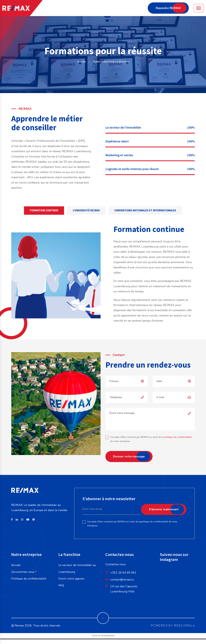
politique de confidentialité (178, 437)
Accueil (81, 62)
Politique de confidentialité (29, 579)
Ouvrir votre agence (72, 579)
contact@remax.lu (122, 580)
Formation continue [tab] (42, 210)
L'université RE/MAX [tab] (86, 210)
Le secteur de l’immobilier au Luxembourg (78, 569)
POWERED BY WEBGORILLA (173, 624)
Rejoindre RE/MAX (168, 8)
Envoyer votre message (130, 457)
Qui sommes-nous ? (24, 572)
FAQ (61, 586)
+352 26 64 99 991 (123, 573)
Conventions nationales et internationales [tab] (147, 210)
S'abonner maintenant (163, 509)
